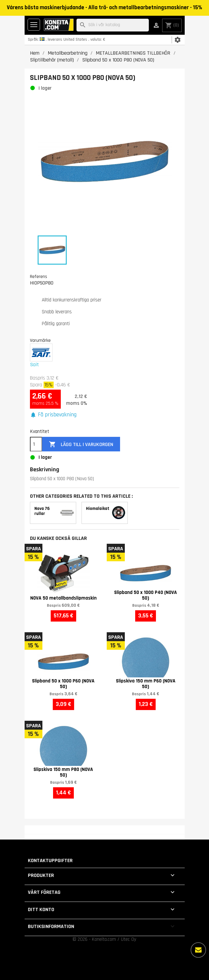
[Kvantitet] (36, 444)
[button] (53, 415)
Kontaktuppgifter (50, 860)
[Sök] (113, 25)
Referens (39, 276)
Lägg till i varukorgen (81, 444)
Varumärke (40, 340)
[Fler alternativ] (198, 950)
